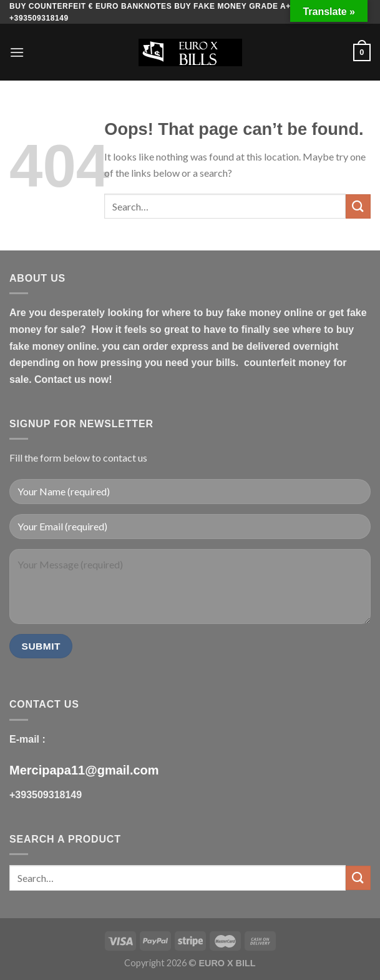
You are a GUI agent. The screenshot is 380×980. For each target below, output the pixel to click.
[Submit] (358, 206)
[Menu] (17, 52)
